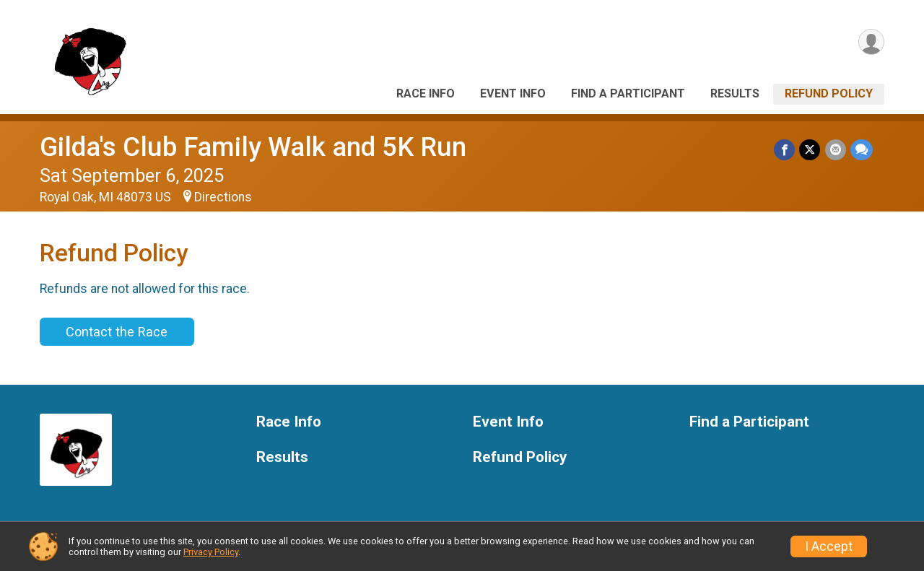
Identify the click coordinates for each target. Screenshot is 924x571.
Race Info (426, 93)
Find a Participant (628, 93)
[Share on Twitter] (810, 150)
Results (735, 93)
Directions (223, 197)
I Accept (829, 546)
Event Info (513, 93)
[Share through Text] (862, 150)
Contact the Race (117, 332)
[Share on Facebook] (785, 150)
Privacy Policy (211, 552)
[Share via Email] (836, 150)
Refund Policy (829, 93)
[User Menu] (871, 42)
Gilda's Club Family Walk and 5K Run (253, 147)
